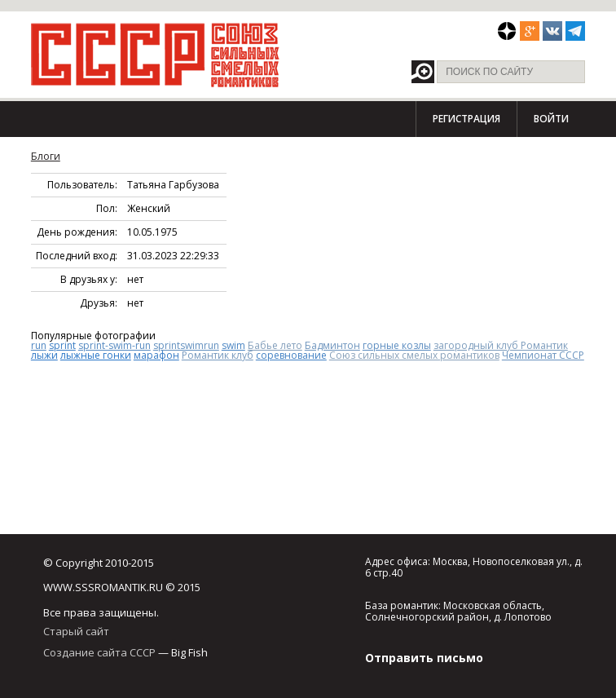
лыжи (44, 355)
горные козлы (397, 345)
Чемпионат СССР (543, 355)
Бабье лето (275, 345)
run (39, 345)
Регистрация (466, 119)
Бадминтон (332, 345)
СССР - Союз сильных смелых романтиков (155, 55)
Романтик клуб (218, 355)
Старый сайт (76, 631)
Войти (551, 119)
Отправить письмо (424, 658)
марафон (156, 355)
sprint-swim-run (114, 345)
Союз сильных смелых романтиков (414, 355)
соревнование (291, 355)
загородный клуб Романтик (501, 345)
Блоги (46, 156)
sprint (62, 345)
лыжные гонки (96, 355)
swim (233, 345)
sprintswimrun (186, 345)
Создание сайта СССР (99, 652)
